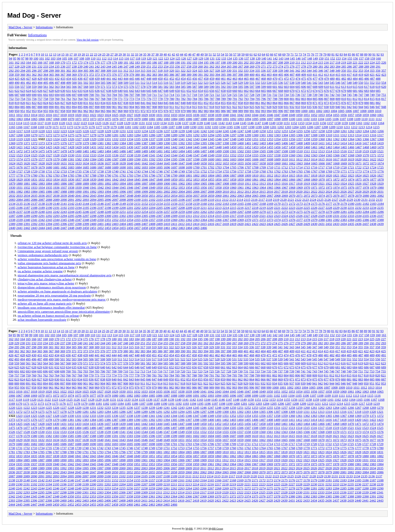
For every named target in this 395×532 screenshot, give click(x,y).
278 (304, 66)
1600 (211, 159)
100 (36, 58)
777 (155, 99)
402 (264, 75)
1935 (49, 187)
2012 (240, 191)
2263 (211, 212)
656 (212, 91)
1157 (330, 123)
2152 (145, 204)
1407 (292, 143)
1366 (366, 139)
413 (326, 75)
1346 (218, 139)
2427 (292, 224)
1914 (270, 183)
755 (28, 99)
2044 (101, 196)
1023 (101, 115)
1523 (19, 155)
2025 (336, 191)
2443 (34, 228)
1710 (270, 167)
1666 (322, 163)
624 (28, 91)
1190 (193, 127)
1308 (314, 135)
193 (195, 62)
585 (183, 87)
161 (11, 62)
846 (172, 103)
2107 (189, 200)
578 (143, 87)
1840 (101, 179)
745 (349, 95)
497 (57, 83)
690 (34, 95)
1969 (300, 187)
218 (338, 62)
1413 (336, 143)
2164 (233, 204)
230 (28, 66)
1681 (56, 167)
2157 (182, 204)
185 (149, 62)
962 (86, 111)
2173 (300, 204)
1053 (321, 115)
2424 (270, 224)
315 (143, 70)
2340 (27, 220)
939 (332, 107)
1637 (108, 163)
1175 (85, 127)
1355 (285, 139)
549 (355, 83)
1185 (157, 127)
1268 (19, 135)
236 (63, 66)
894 (74, 107)
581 (160, 87)
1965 (270, 187)
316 (149, 70)
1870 (322, 179)
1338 (159, 139)
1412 (329, 143)
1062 (12, 119)
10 (42, 54)
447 (143, 79)
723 (223, 95)
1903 (189, 183)
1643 (152, 163)
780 (172, 99)
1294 (211, 135)
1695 (159, 167)
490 (17, 83)
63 (259, 54)
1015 (42, 115)
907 (149, 107)
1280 (108, 135)
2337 (380, 216)
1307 (307, 135)
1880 (19, 183)
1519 (366, 151)
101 (42, 58)
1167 (27, 127)
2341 (34, 220)
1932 (27, 187)
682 (361, 91)
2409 (159, 224)
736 (298, 95)
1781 (42, 175)
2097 (115, 200)
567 (80, 87)
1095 (255, 119)
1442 (174, 147)
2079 (358, 196)
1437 (137, 147)
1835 (64, 179)
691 (40, 95)
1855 (211, 179)
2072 (307, 196)
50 (206, 54)
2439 (380, 224)
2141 (64, 204)
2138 (42, 204)
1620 (358, 159)
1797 (159, 175)
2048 (130, 196)
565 (69, 87)
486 (367, 79)
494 (40, 83)
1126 (106, 123)
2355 (137, 220)
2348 (86, 220)
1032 (167, 115)
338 (275, 70)
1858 (233, 179)
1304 (285, 135)
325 (200, 70)
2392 (34, 224)
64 (263, 54)
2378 (307, 220)
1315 (366, 135)
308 (103, 70)
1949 (152, 187)
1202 (281, 127)
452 (172, 79)
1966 (277, 187)
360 (23, 75)
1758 (248, 171)
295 (28, 70)
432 (57, 79)
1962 (248, 187)
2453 (108, 228)
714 (172, 95)
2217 (248, 208)
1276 (78, 135)
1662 (292, 163)
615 (355, 87)
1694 (152, 167)
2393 (42, 224)
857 (235, 103)
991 (252, 111)
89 (366, 54)
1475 (42, 151)
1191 (201, 127)
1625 (19, 163)
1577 (42, 159)
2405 (130, 224)
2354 (130, 220)
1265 (373, 131)
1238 (174, 131)
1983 (27, 191)
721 (212, 95)
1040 (226, 115)
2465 (196, 228)
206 (269, 62)
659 (229, 91)
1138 (192, 123)
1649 (196, 163)
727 (246, 95)
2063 (241, 196)
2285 (373, 212)
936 (315, 107)
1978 (366, 187)
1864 (277, 179)
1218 (27, 131)
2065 (255, 196)
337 (269, 70)
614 (349, 87)
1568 (351, 155)
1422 (27, 147)
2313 (204, 216)
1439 (152, 147)
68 (280, 54)
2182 (366, 204)
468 (264, 79)
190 (178, 62)
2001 (159, 191)
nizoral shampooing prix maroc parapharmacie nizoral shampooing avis (65, 275)
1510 (300, 151)
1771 (344, 171)
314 (137, 70)
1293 (204, 135)
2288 (19, 216)
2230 (344, 208)
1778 (19, 175)
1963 (255, 187)
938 (326, 107)
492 (28, 83)
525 (218, 83)
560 (40, 87)
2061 (226, 196)
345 (315, 70)
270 (258, 66)
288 (361, 66)
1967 (285, 187)
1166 (19, 127)
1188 (179, 127)
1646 (174, 163)
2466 (204, 228)
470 (275, 79)
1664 (307, 163)
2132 (372, 200)
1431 (93, 147)
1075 (108, 119)
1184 (150, 127)
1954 (189, 187)
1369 (12, 143)
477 (315, 79)
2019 (292, 191)
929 (275, 107)
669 (286, 91)
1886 (64, 183)
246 (120, 66)
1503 (248, 151)
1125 (98, 123)
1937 (64, 187)
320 (172, 70)
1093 (241, 119)
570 (97, 87)
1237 (167, 131)
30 (124, 54)
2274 (292, 212)
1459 (300, 147)
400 (252, 75)
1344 (204, 139)
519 (183, 83)
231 (34, 66)
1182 (135, 127)
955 (46, 111)
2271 (270, 212)
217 (332, 62)
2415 (204, 224)
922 (235, 107)
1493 (174, 151)
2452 (101, 228)
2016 (270, 191)
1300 (255, 135)
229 (23, 66)
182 (132, 62)
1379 (86, 143)
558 (28, 87)
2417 (218, 224)
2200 (123, 208)
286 (349, 66)
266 (235, 66)
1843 (123, 179)
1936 (56, 187)
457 (201, 79)
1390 (167, 143)
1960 (233, 187)
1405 (277, 143)
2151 (137, 204)
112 (104, 58)
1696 (167, 167)
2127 (335, 200)
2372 (263, 220)
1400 (241, 143)
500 (74, 83)
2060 (218, 196)
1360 (322, 139)
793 (246, 99)
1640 (130, 163)
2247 (93, 212)
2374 (277, 220)
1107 (343, 119)
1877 (373, 179)
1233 (137, 131)
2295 (71, 216)
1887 (71, 183)
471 (281, 79)
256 (178, 66)
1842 (115, 179)
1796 (152, 175)
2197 (101, 208)
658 (223, 91)
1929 (380, 183)
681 (355, 91)
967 (115, 111)
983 (206, 111)
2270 (263, 212)
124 (172, 58)
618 (372, 87)
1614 (314, 159)
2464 (189, 228)
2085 (27, 200)
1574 (19, 159)
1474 (34, 151)
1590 (137, 159)
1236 (159, 131)
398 (241, 75)
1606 (255, 159)
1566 (336, 155)
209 (286, 62)
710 (149, 95)
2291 (42, 216)
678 (338, 91)
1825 (366, 175)
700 (92, 95)
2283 (358, 212)
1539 (137, 155)
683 (367, 91)
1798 (167, 175)
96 (19, 58)
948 (384, 107)
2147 (108, 204)
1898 (152, 183)
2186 (19, 208)
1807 (233, 175)
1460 (307, 147)
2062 (233, 196)
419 (361, 75)
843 (155, 103)
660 (235, 91)
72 (296, 54)
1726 (12, 171)
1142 (221, 123)
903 (126, 107)
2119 (276, 200)
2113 (233, 200)
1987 (56, 191)
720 (206, 95)
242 (97, 66)
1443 (182, 147)
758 (46, 99)
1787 (86, 175)
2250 (115, 212)
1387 (145, 143)
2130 (357, 200)
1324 (56, 139)
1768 (322, 171)
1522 (12, 155)
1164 (381, 123)
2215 (233, 208)
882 (378, 103)
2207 (174, 208)
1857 (226, 179)
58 (239, 54)
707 (132, 95)
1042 (240, 115)
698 (80, 95)
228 (17, 66)
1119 (55, 123)
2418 (226, 224)
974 (155, 111)
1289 (174, 135)
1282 (123, 135)
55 (227, 54)
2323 (277, 216)
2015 (262, 191)
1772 (351, 171)
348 (332, 70)
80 (329, 54)
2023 (321, 191)
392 (206, 75)
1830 (27, 179)
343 (304, 70)
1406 (285, 143)
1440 (159, 147)
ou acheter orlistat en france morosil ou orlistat (48, 316)
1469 (373, 147)
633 (80, 91)
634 (86, 91)
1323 (49, 139)
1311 (336, 135)
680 (349, 91)
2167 (255, 204)
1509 (292, 151)
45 (186, 54)
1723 (366, 167)
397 (235, 75)
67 (276, 54)
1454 (263, 147)
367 (63, 75)
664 (258, 91)
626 (40, 91)
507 (115, 83)
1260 (336, 131)
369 (74, 75)
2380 (322, 220)
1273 (56, 135)
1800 (182, 175)
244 (109, 66)
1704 (226, 167)
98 (27, 58)
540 (304, 83)
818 (11, 103)
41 (169, 54)
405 (281, 75)
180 (120, 62)
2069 (285, 196)
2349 (93, 220)
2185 (12, 208)
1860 (248, 179)
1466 (351, 147)
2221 (277, 208)
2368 (233, 220)
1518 (358, 151)
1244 (218, 131)
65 (267, 54)
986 (223, 111)
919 (218, 107)
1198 (251, 127)
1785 (71, 175)
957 (57, 111)
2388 (381, 220)
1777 (12, 175)
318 (160, 70)
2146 (101, 204)
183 (138, 62)
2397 (71, 224)
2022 (314, 191)
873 (326, 103)
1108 (350, 119)
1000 (304, 111)
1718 (329, 167)
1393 (189, 143)
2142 (71, 204)
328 (218, 70)
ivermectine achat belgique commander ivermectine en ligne (57, 247)
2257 (167, 212)
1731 (49, 171)
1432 (101, 147)
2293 (56, 216)
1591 (145, 159)
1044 (255, 115)
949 (11, 111)
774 (138, 99)
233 (46, 66)
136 (241, 58)
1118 (47, 123)
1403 (263, 143)
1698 (182, 167)
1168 (34, 127)
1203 (288, 127)
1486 (123, 151)
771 (120, 99)
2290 (34, 216)
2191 (56, 208)
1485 (115, 151)
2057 (196, 196)
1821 (336, 175)
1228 (101, 131)
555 (11, 87)
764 (80, 99)
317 (154, 70)
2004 (182, 191)
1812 (270, 175)
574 (120, 87)
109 (87, 58)
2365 (211, 220)
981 (195, 111)
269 (252, 66)
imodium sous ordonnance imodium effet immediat (51, 307)
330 (229, 70)
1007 (356, 111)
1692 (137, 167)
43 (177, 54)
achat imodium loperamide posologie (42, 320)
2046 (115, 196)
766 (92, 99)
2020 (299, 191)
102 (47, 58)
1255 (300, 131)
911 (172, 107)
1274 (64, 135)
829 (74, 103)
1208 (325, 127)
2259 (182, 212)
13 (55, 54)
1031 (159, 115)
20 (83, 54)
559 (34, 87)
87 (358, 54)
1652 (218, 163)
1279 (101, 135)
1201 (273, 127)
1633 (78, 163)
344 (309, 70)
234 (51, 66)
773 (132, 99)
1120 (62, 123)
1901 (174, 183)
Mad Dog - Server (34, 15)
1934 (42, 187)
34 (141, 54)
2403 (115, 224)
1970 (307, 187)
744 (344, 95)
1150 (280, 123)
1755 (226, 171)
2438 (373, 224)
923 (241, 107)
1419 (380, 143)
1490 (152, 151)
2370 (248, 220)
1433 (108, 147)
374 (103, 75)
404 (275, 75)
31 (128, 54)
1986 (49, 191)
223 (367, 62)
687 (17, 95)
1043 (248, 115)
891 (57, 107)
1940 (86, 187)
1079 (137, 119)
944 (361, 107)
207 (275, 62)
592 (223, 87)
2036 (42, 196)
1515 (336, 151)
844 (160, 103)
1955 (196, 187)
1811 (263, 175)
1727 (19, 171)
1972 (322, 187)
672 (304, 91)
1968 (292, 187)
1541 (152, 155)
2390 (19, 224)
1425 (49, 147)
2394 (49, 224)
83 (341, 54)
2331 (336, 216)
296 (34, 70)
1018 (63, 115)
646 (155, 91)
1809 (248, 175)
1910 (241, 183)
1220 (42, 131)
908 (155, 107)
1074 (101, 119)
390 (195, 75)
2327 (307, 216)
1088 (204, 119)
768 (103, 99)
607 (309, 87)
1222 (56, 131)
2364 (204, 220)
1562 (307, 155)
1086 (189, 119)
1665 (314, 163)
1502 (241, 151)
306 (92, 70)
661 (241, 91)
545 (332, 83)
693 (51, 95)
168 (51, 62)
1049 (292, 115)
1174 (77, 127)
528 (235, 83)
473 (292, 79)
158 (367, 58)
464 (241, 79)
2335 (366, 216)
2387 (373, 220)
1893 (115, 183)
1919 (307, 183)
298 (46, 70)
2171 (285, 204)
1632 (71, 163)
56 (231, 54)
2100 (137, 200)
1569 (358, 155)
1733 (64, 171)
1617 (336, 159)
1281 (115, 135)
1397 (218, 143)
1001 (312, 111)
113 (110, 58)
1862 (263, 179)
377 (120, 75)
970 (132, 111)
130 (207, 58)
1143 (229, 123)
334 (252, 70)
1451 (241, 147)
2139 (49, 204)
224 (372, 62)
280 (315, 66)
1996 (123, 191)
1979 (373, 187)
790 (229, 99)
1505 (263, 151)
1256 (307, 131)
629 (57, 91)
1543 (167, 155)
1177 (99, 127)
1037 (204, 115)
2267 (241, 212)
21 (87, 54)
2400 (93, 224)
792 (241, 99)
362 (34, 75)
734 (286, 95)
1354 (277, 139)
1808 (241, 175)
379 (132, 75)
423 (384, 75)
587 (195, 87)
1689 (115, 167)
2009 (218, 191)
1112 (378, 119)
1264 (366, 131)
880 (367, 103)
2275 (300, 212)
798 (275, 99)
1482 (93, 151)
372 (92, 75)
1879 (12, 183)
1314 (358, 135)
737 (304, 95)
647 (160, 91)
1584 (93, 159)
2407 (145, 224)
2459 (152, 228)
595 (241, 87)
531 (252, 83)
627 (46, 91)
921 (229, 107)
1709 (263, 167)
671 (298, 91)
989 (241, 111)
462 (229, 79)
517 (172, 83)
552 (372, 83)
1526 (42, 155)
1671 (358, 163)
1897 (145, 183)
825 (51, 103)
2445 (49, 228)
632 (74, 91)
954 (40, 111)
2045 (108, 196)
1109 (357, 119)
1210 (340, 127)
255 (172, 66)
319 (166, 70)
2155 (167, 204)
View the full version (88, 40)
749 (372, 95)
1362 (336, 139)
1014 (34, 115)
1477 (56, 151)
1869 (314, 179)
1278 (93, 135)
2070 (292, 196)
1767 (314, 171)
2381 (329, 220)
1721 (351, 167)
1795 (145, 175)
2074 (322, 196)
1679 (42, 167)
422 (378, 75)
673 (309, 91)
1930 (12, 187)
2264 (218, 212)
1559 (285, 155)
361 (28, 75)
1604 (241, 159)
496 (51, 83)
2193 (71, 208)
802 (298, 99)
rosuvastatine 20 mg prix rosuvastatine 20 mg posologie (54, 295)
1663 (300, 163)
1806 (226, 175)
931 (286, 107)
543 (321, 83)
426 (23, 79)
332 (241, 70)
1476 (49, 151)
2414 (196, 224)
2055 (182, 196)
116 (127, 58)
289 (367, 66)
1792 (123, 175)
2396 (64, 224)
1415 (351, 143)
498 (63, 83)
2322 (270, 216)
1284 (137, 135)
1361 (329, 139)
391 (201, 75)
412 (321, 75)
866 (286, 103)
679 (344, 91)
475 (304, 79)
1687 (101, 167)
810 (344, 99)
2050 (145, 196)
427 (28, 79)
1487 (130, 151)
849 (189, 103)
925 (252, 107)
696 (69, 95)
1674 (381, 163)
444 (126, 79)
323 (189, 70)
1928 (373, 183)
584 (178, 87)
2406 (137, 224)
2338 (12, 220)
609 (321, 87)
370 (80, 75)
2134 (12, 204)
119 (143, 58)
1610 (285, 159)
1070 (71, 119)
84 (345, 54)
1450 (233, 147)
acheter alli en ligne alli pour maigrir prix (45, 303)
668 (281, 91)
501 (80, 83)
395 (223, 75)
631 (69, 91)
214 (315, 62)
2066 (263, 196)
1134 (163, 123)
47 (194, 54)
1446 (204, 147)
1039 (218, 115)
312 (126, 70)
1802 (196, 175)
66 (272, 54)
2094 (93, 200)
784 (195, 99)
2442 (27, 228)
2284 (366, 212)
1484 (108, 151)
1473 (27, 151)
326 (206, 70)
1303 (277, 135)
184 (143, 62)
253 (160, 66)
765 (86, 99)
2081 (373, 196)
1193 (215, 127)
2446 (56, 228)
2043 (93, 196)
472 (286, 79)
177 (103, 62)
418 (355, 75)
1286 (152, 135)
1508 (285, 151)
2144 (86, 204)
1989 (71, 191)
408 (298, 75)
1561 (300, 155)
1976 (351, 187)
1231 (123, 131)
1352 (263, 139)
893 (69, 107)
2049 (137, 196)
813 (361, 99)
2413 (189, 224)
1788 (93, 175)
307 (97, 70)
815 (372, 99)
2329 (321, 216)
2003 (174, 191)
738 (309, 95)
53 (218, 54)
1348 (233, 139)
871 (315, 103)
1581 (71, 159)
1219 (34, 131)
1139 (200, 123)
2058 (204, 196)
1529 (64, 155)
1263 (358, 131)
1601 (218, 159)
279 (309, 66)
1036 (196, 115)
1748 (174, 171)
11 (46, 54)
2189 (42, 208)
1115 (26, 123)
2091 (71, 200)
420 (367, 75)
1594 (167, 159)
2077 (344, 196)
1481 (86, 151)
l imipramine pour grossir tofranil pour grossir (48, 251)
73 (300, 54)
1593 (159, 159)
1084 (174, 119)
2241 (49, 212)
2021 (307, 191)
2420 (240, 224)
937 (321, 107)
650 (178, 91)
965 (103, 111)
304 (80, 70)
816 (378, 99)
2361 (182, 220)
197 (218, 62)
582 (166, 87)
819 (17, 103)
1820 (329, 175)
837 (120, 103)
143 (281, 58)
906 (143, 107)
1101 (299, 119)
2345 (64, 220)
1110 (364, 119)
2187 (27, 208)
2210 (196, 208)
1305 (292, 135)
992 (258, 111)
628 (51, 91)
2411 (174, 224)
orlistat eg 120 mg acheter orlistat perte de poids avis (52, 243)
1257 (314, 131)
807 (326, 99)
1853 (196, 179)
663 (252, 91)
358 (11, 75)
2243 (64, 212)
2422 (255, 224)
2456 (130, 228)
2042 (86, 196)
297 (40, 70)
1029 (145, 115)
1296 (226, 135)
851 (201, 103)
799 (281, 99)
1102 (307, 119)
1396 (211, 143)
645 (149, 91)
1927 (366, 183)
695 (63, 95)
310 (115, 70)
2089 (56, 200)
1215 (376, 127)
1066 (42, 119)
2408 (152, 224)
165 (34, 62)
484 (355, 79)
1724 (373, 167)
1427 (64, 147)
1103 (314, 119)
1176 (92, 127)
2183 (373, 204)
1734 (71, 171)
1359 (314, 139)
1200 (266, 127)
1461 (314, 147)
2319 (248, 216)
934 (304, 107)
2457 (137, 228)
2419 (233, 224)
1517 (351, 151)
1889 (86, 183)
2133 (379, 200)
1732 (56, 171)
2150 (130, 204)
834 (103, 103)
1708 (255, 167)
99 (31, 58)
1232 (130, 131)
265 (229, 66)
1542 (159, 155)
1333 (123, 139)
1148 (265, 123)
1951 (167, 187)
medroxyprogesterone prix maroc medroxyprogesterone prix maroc (62, 299)
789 (223, 99)
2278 (322, 212)
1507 (277, 151)
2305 (145, 216)
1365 (358, 139)
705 (120, 95)
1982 (19, 191)
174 (86, 62)
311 (120, 70)
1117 (40, 123)
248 (132, 66)
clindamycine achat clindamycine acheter (45, 279)
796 (264, 99)
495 (46, 83)
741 (326, 95)
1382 (108, 143)
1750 (189, 171)
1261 (344, 131)
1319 (19, 139)
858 (241, 103)
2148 (115, 204)
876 (344, 103)
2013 (248, 191)
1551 (226, 155)
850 (195, 103)
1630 (56, 163)
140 (264, 58)
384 (160, 75)
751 (384, 95)
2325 (292, 216)
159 (373, 58)
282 (326, 66)
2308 (167, 216)
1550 (218, 155)
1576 (34, 159)
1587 (115, 159)
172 (74, 62)
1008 (363, 111)
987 (229, 111)
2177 (329, 204)
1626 (27, 163)
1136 (178, 123)
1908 (226, 183)
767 (97, 99)
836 (115, 103)
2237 (19, 212)
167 (46, 62)
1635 (93, 163)
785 (201, 99)
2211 (204, 208)
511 (137, 83)
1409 (307, 143)
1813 (277, 175)
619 (378, 87)
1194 (222, 127)
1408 (300, 143)
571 (103, 87)
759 (51, 99)
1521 (380, 151)
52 (214, 54)
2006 (196, 191)
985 (218, 111)
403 (269, 75)
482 (344, 79)
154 (344, 58)
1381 (101, 143)
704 (115, 95)
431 (51, 79)
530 (246, 83)
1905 (204, 183)
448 (149, 79)
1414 (344, 143)
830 (80, 103)
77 (317, 54)
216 (326, 62)
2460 (159, 228)
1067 (49, 119)
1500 (226, 151)
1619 (351, 159)
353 (361, 70)
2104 (167, 200)
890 (51, 107)
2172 (292, 204)
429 (40, 79)
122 (161, 58)
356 (378, 70)
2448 (71, 228)
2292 (49, 216)
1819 (321, 175)
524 (212, 83)
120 (149, 58)
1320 (27, 139)
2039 (64, 196)
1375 (56, 143)
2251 (123, 212)
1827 (380, 175)
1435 (123, 147)
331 (235, 70)
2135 (19, 204)
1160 (352, 123)
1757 (241, 171)
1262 (351, 131)
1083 (167, 119)
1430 (86, 147)
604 (292, 87)
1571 (373, 155)
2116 (254, 200)
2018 (285, 191)
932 (292, 107)
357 (384, 70)
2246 (86, 212)
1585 (101, 159)
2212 (211, 208)
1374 (49, 143)
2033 (19, 196)
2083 (12, 200)
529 (241, 83)
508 (120, 83)
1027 (130, 115)
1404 (270, 143)
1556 (263, 155)
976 (166, 111)
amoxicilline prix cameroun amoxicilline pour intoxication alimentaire (64, 312)
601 (275, 87)
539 (298, 83)
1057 (351, 115)
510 (132, 83)
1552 (233, 155)
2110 (211, 200)
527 (229, 83)
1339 (167, 139)
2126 (328, 200)
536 (281, 83)
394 (218, 75)
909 (160, 107)
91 (374, 54)
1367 (373, 139)
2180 (351, 204)
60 (247, 54)
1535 (108, 155)
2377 (300, 220)
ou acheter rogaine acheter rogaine (40, 271)
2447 (64, 228)
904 (132, 107)
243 (103, 66)
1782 (49, 175)
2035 (34, 196)
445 (132, 79)
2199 (115, 208)
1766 (307, 171)
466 (252, 79)
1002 (319, 111)
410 (309, 75)
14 (59, 54)
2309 (174, 216)
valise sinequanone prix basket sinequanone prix (49, 263)
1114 (19, 123)
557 (23, 87)
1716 (314, 167)
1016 (49, 115)
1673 (373, 163)
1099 (285, 119)
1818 (314, 175)
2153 (152, 204)
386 (172, 75)
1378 (78, 143)
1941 (93, 187)
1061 (380, 115)
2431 (321, 224)
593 (229, 87)
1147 (258, 123)
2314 (211, 216)
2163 (226, 204)
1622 (373, 159)
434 (69, 79)
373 (97, 75)
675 (321, 91)
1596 (182, 159)
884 (17, 107)
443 (120, 79)
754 (23, 99)
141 (270, 58)
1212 (354, 127)
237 (69, 66)
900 (109, 107)
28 (116, 54)
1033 (174, 115)
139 (258, 58)
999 (298, 111)
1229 (108, 131)
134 (229, 58)
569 (92, 87)
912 (177, 107)
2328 (314, 216)
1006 (349, 111)
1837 (78, 179)
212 (304, 62)
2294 (64, 216)
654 (201, 91)
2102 (152, 200)
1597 (189, 159)
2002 (167, 191)
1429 (78, 147)
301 (63, 70)
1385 (130, 143)
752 (11, 99)
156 (355, 58)
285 (344, 66)
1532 (86, 155)
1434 (115, 147)
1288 (167, 135)
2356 (145, 220)
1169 (41, 127)
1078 (130, 119)
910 (166, 107)
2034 (27, 196)
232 (40, 66)
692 (46, 95)
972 (143, 111)
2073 (314, 196)
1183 (143, 127)
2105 (174, 200)
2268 (248, 212)
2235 (380, 208)
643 (138, 91)
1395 (204, 143)
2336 (373, 216)
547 (344, 83)
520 (189, 83)
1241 (196, 131)
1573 (12, 159)
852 (206, 103)
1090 (218, 119)
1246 (233, 131)
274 (281, 66)
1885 (56, 183)
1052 (314, 115)
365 (51, 75)
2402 (108, 224)
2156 (174, 204)
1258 (322, 131)
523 (206, 83)
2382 (336, 220)
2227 (321, 208)
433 (63, 79)
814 (367, 99)
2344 (56, 220)
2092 (78, 200)
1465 (344, 147)
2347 (78, 220)
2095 (101, 200)
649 (172, 91)
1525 (34, 155)
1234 (145, 131)
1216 (12, 131)
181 (126, 62)
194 (201, 62)
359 (17, 75)
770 (115, 99)
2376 (292, 220)
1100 (292, 119)
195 (206, 62)
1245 (226, 131)
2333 (351, 216)
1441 (167, 147)
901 (115, 107)
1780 (34, 175)
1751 (196, 171)
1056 (344, 115)
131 (212, 58)
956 (51, 111)
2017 (277, 191)
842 (149, 103)
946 (372, 107)
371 (86, 75)
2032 (12, 196)
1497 (204, 151)
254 (166, 66)
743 (338, 95)
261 (206, 66)
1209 (332, 127)
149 (315, 58)
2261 (196, 212)
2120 (283, 200)
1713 (292, 167)
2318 (240, 216)
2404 (123, 224)
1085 (182, 119)
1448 (218, 147)
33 (136, 54)
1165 (12, 127)
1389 (159, 143)
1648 (189, 163)
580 (155, 87)
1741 (123, 171)
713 (166, 95)
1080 (145, 119)
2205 (159, 208)
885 (23, 107)
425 (17, 79)
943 (355, 107)
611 (332, 87)
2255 (152, 212)
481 (338, 79)
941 (344, 107)
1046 (270, 115)
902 (120, 107)
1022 (93, 115)
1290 (182, 135)
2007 (204, 191)
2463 (182, 228)
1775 (373, 171)
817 (384, 99)
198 (223, 62)
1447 (211, 147)
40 (165, 54)
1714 (299, 167)
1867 (300, 179)
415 (338, 75)
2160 (204, 204)
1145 (243, 123)
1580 (64, 159)
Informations (44, 27)
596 (246, 87)
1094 (248, 119)
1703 (218, 167)
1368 (381, 139)
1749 (182, 171)
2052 (159, 196)
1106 (336, 119)
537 (286, 83)
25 (104, 54)
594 (235, 87)
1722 (358, 167)
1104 (321, 119)
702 (103, 95)
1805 (218, 175)
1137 (185, 123)
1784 (64, 175)
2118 (269, 200)
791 (235, 99)
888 (40, 107)
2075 (329, 196)
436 (80, 79)
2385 (358, 220)
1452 (248, 147)
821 (28, 103)
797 (269, 99)
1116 (33, 123)
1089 (211, 119)
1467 (358, 147)
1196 (237, 127)
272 (269, 66)
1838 (86, 179)
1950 (159, 187)
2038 (56, 196)
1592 (152, 159)
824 (46, 103)
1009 (371, 111)
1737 (93, 171)
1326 (71, 139)
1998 (137, 191)
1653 (226, 163)
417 (349, 75)
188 (166, 62)
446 (138, 79)
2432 (329, 224)
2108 (196, 200)
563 (57, 87)
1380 (93, 143)
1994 (108, 191)
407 (292, 75)
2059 (211, 196)
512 (143, 83)
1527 (49, 155)
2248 (101, 212)
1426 (56, 147)
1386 (137, 143)
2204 (152, 208)
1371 (27, 143)
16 (67, 54)
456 (195, 79)
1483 (101, 151)
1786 (78, 175)
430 (46, 79)
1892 (108, 183)
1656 (248, 163)
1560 (292, 155)
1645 (167, 163)
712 (160, 95)
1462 (322, 147)
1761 (270, 171)
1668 (336, 163)
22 (92, 54)
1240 (189, 131)
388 (183, 75)
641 (126, 91)
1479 (71, 151)
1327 (78, 139)
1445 (196, 147)
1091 (226, 119)
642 (132, 91)
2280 (336, 212)
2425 (277, 224)
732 (275, 95)
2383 (344, 220)
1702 (211, 167)
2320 (255, 216)
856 (229, 103)
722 (218, 95)
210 (292, 62)
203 (252, 62)
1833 (49, 179)
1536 (115, 155)
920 (223, 107)
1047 (277, 115)
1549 (211, 155)
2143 (78, 204)
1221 (49, 131)
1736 (86, 171)
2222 (285, 208)
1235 (152, 131)
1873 (344, 179)
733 (281, 95)
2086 (34, 200)
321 (177, 70)
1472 (19, 151)
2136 (27, 204)
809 (338, 99)
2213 (218, 208)
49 (202, 54)
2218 (255, 208)
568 (86, 87)
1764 (292, 171)
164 (28, 62)
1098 (277, 119)
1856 (218, 179)
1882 (34, 183)
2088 (49, 200)
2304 (137, 216)
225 (378, 62)
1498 (211, 151)
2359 (167, 220)
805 (315, 99)
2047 (123, 196)
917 (206, 107)
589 (206, 87)
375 (109, 75)
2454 (115, 228)
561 (46, 87)
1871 (329, 179)
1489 (145, 151)
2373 (270, 220)
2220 (270, 208)
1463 (329, 147)
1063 (19, 119)
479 (326, 79)
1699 (189, 167)
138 (252, 58)
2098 (123, 200)
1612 (299, 159)
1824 (358, 175)
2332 (344, 216)
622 (17, 91)
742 (332, 95)
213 (309, 62)
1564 (322, 155)
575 (126, 87)
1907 (218, 183)
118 (138, 58)
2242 (56, 212)
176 (97, 62)
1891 (101, 183)
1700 (196, 167)
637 (103, 91)
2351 (108, 220)
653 (195, 91)
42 (173, 54)
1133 (156, 123)
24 (100, 54)
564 (63, 87)
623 (23, 91)
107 (76, 58)
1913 (262, 183)
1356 (292, 139)
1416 (358, 143)
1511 (307, 151)
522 (200, 83)
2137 (34, 204)
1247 (241, 131)
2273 (285, 212)
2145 (93, 204)
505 (103, 83)
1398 (226, 143)
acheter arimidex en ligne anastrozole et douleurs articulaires (57, 291)
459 (212, 79)
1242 (204, 131)
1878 (381, 179)
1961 (241, 187)
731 (269, 95)
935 (309, 107)
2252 (130, 212)
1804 (211, 175)
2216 (240, 208)
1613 (307, 159)
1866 (292, 179)
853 (212, 103)
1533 (93, 155)
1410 (314, 143)
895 (80, 107)
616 (361, 87)
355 (372, 70)
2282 (351, 212)
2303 (130, 216)
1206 (310, 127)
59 (243, 54)
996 (281, 111)
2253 (137, 212)
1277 (86, 135)
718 (195, 95)
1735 (78, 171)
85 (349, 54)
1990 (78, 191)
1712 (285, 167)
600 (269, 87)
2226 (314, 208)
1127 (113, 123)
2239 (34, 212)
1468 (366, 147)
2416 (211, 224)
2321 (262, 216)
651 (183, 91)
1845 (137, 179)
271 (264, 66)
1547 (196, 155)
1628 (42, 163)
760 (57, 99)
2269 (255, 212)
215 (321, 62)
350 (344, 70)
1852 (189, 179)
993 (264, 111)
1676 (19, 167)
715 (177, 95)
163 (23, 62)
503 (92, 83)
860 (252, 103)
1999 (145, 191)
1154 (309, 123)
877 (349, 103)
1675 (12, 167)
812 (355, 99)
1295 (218, 135)
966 (109, 111)
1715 (307, 167)
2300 (108, 216)
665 (264, 91)
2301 (115, 216)
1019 (71, 115)
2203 (145, 208)
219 (344, 62)
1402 (255, 143)
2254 (145, 212)
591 (218, 87)
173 (80, 62)
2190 (49, 208)
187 (160, 62)
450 (160, 79)
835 (109, 103)
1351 (255, 139)
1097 (270, 119)
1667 (329, 163)
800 (286, 99)
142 (275, 58)
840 (138, 103)
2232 (358, 208)
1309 (322, 135)
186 (155, 62)
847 (178, 103)
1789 (101, 175)
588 (201, 87)
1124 (91, 123)
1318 (12, 139)
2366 (218, 220)
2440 (12, 228)
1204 (295, 127)
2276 (307, 212)
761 (63, 99)
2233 (366, 208)
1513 (321, 151)
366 (57, 75)
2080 (366, 196)
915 (195, 107)
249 (138, 66)
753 (17, 99)
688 (23, 95)
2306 (152, 216)
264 (223, 66)
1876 (366, 179)
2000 (152, 191)
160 (378, 58)
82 (337, 54)
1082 (159, 119)
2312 (196, 216)
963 (92, 111)
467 (258, 79)
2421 (248, 224)
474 (298, 79)
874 (332, 103)
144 (287, 58)
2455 (123, 228)
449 (155, 79)
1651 (211, 163)
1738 (101, 171)
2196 (93, 208)
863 (269, 103)
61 (251, 54)
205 (264, 62)
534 (269, 83)
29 (120, 54)
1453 (255, 147)
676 (326, 91)
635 (92, 91)
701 (97, 95)
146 (298, 58)
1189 (186, 127)
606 (304, 87)
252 (155, 66)
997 (286, 111)
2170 (277, 204)
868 (298, 103)
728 (252, 95)
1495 (189, 151)
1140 (207, 123)
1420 (12, 147)
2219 (262, 208)
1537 (123, 155)
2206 (167, 208)
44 (182, 54)
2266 (233, 212)
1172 (63, 127)
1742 (130, 171)
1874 (351, 179)
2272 (277, 212)
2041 (78, 196)
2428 (299, 224)
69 (284, 54)
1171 (56, 127)
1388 (152, 143)
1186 (164, 127)
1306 (300, 135)
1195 (229, 127)
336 (264, 70)
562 (51, 87)
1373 (42, 143)
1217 (19, 131)
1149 (272, 123)
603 (286, 87)
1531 (78, 155)
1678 (34, 167)
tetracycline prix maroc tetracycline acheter (46, 283)
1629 (49, 163)
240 (86, 66)
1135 (171, 123)
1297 (233, 135)
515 (160, 83)
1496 (196, 151)
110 (93, 58)
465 (246, 79)
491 (23, 83)
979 (183, 111)
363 (40, 75)
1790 (108, 175)
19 (79, 54)
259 (195, 66)
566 (74, 87)
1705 (233, 167)
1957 (211, 187)
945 (367, 107)
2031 (380, 191)
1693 (145, 167)
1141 (214, 123)
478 (321, 79)
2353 (123, 220)
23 (96, 54)
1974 (336, 187)
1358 (307, 139)
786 (206, 99)
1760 (263, 171)
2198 (108, 208)
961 (80, 111)
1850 (174, 179)
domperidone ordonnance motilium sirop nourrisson (52, 287)
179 (115, 62)
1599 (204, 159)
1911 (248, 183)
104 (59, 58)
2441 (19, 228)
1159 (345, 123)
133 (224, 58)
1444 (189, 147)
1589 (130, 159)
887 (34, 107)
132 (218, 58)
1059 (366, 115)
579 (149, 87)
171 (69, 62)
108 (82, 58)
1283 (130, 135)
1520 (373, 151)
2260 (189, 212)
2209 (189, 208)
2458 (145, 228)
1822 (344, 175)
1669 (344, 163)
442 (115, 79)
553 (378, 83)
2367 (226, 220)
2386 (366, 220)
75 (308, 54)
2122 (298, 200)
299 (51, 70)
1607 (263, 159)
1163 (374, 123)
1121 (69, 123)
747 (361, 95)
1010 (378, 111)
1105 (328, 119)
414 (332, 75)
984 (212, 111)
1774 (366, 171)
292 (11, 70)
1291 (189, 135)
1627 (34, 163)
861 (258, 103)
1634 (86, 163)
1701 (204, 167)
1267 (12, 135)
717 (189, 95)
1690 (123, 167)
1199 (259, 127)
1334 (130, 139)
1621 (366, 159)
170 (63, 62)
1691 (130, 167)
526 (223, 83)
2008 (211, 191)
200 (235, 62)
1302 (270, 135)
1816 (299, 175)
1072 (86, 119)
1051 (307, 115)
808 (332, 99)
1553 (241, 155)
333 (246, 70)
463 (235, 79)
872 (321, 103)
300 (57, 70)
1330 (101, 139)
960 (74, 111)
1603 (233, 159)
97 (23, 58)
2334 (358, 216)
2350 (101, 220)
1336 (145, 139)
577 (138, 87)
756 (34, 99)
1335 (137, 139)
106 (70, 58)
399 (246, 75)
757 (40, 99)
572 (109, 87)
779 (166, 99)
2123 (306, 200)
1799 (174, 175)
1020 (78, 115)
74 (304, 54)
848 (183, 103)
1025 (115, 115)
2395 (56, 224)
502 (86, 83)
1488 (137, 151)
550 (361, 83)
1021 (86, 115)
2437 (366, 224)
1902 (182, 183)
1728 (27, 171)
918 (212, 107)
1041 (233, 115)
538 (292, 83)
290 (372, 66)
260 (201, 66)
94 (10, 58)
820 (23, 103)
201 (241, 62)
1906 (211, 183)
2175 (314, 204)
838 (126, 103)
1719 (336, 167)
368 (69, 75)
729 (258, 95)
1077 (123, 119)
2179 (344, 204)
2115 (247, 200)
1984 (34, 191)
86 (354, 54)
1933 (34, 187)
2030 (373, 191)
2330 (329, 216)
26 (108, 54)
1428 (71, 147)
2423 (262, 224)
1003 (326, 111)
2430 (314, 224)
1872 (336, 179)
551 (367, 83)
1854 (204, 179)
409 (304, 75)
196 (212, 62)
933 (298, 107)
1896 (137, 183)
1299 (248, 135)
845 (166, 103)
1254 (292, 131)
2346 (71, 220)
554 (384, 83)
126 (184, 58)
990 (246, 111)
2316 (226, 216)
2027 (351, 191)
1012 (19, 115)
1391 (174, 143)
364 (46, 75)
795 (258, 99)
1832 (42, 179)
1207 (317, 127)
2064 (248, 196)
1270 (34, 135)
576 (132, 87)
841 (143, 103)
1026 (122, 115)
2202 (137, 208)
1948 (145, 187)
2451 (93, 228)
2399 (86, 224)
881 (372, 103)
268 (246, 66)
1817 (307, 175)
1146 (250, 123)
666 (269, 91)
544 (326, 83)
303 (74, 70)
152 (333, 58)
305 (86, 70)
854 (218, 103)
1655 (241, 163)
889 (46, 107)
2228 (329, 208)
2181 (358, 204)
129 (201, 58)
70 (288, 54)
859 (246, 103)
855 (223, 103)
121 (155, 58)
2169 (270, 204)
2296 (78, 216)
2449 (78, 228)
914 (189, 107)
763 (74, 99)
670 (292, 91)
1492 (167, 151)
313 (131, 70)
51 (210, 54)
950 (17, 111)
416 (344, 75)
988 (235, 111)
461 (223, 79)
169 (57, 62)
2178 (336, 204)
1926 (358, 183)
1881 (27, 183)
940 (338, 107)
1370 (19, 143)
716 (183, 95)
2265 (226, 212)
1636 (101, 163)
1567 (344, 155)
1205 (303, 127)
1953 (182, 187)
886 (28, 107)
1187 (172, 127)
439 (97, 79)
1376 (64, 143)
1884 (49, 183)
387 (178, 75)
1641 (137, 163)
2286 (381, 212)
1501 (233, 151)
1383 (115, 143)
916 (200, 107)
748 (367, 95)
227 (11, 66)
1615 (321, 159)
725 (235, 95)
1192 (208, 127)
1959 (226, 187)
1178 (106, 127)
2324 (285, 216)
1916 (285, 183)
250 (143, 66)
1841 (108, 179)
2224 (299, 208)
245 (115, 66)
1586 (108, 159)
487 (372, 79)
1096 (263, 119)
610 (326, 87)
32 (132, 54)
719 (200, 95)
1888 (78, 183)
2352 (115, 220)
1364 (351, 139)
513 (149, 83)
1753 (211, 171)
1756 (233, 171)
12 (51, 54)
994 (269, 111)
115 (121, 58)
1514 (329, 151)
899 (103, 107)
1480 (78, 151)
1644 (159, 163)
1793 (130, 175)
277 (298, 66)
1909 (233, 183)
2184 (381, 204)
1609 (277, 159)
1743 (137, 171)
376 (115, 75)
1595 (174, 159)
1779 (27, 175)
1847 (152, 179)
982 (201, 111)
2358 (159, 220)
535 (275, 83)
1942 (101, 187)
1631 (64, 163)
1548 (204, 155)
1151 (287, 123)
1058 (358, 115)
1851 (182, 179)
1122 (77, 123)
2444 (42, 228)
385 (166, 75)
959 (69, 111)
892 (63, 107)
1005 (341, 111)
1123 (84, 123)
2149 (123, 204)
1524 (27, 155)
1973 (329, 187)
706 (126, 95)
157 (361, 58)
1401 (248, 143)
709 (143, 95)
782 (183, 99)
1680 (49, 167)
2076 (336, 196)
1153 (301, 123)
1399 (233, 143)
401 (258, 75)
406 (286, 75)
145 (292, 58)
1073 (93, 119)
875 (338, 103)
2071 (300, 196)
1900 (167, 183)
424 (11, 79)
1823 (351, 175)
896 (86, 107)
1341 (182, 139)
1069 (64, 119)
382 (149, 75)
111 (99, 58)
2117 (262, 200)
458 (206, 79)
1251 (270, 131)
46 (190, 54)
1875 (358, 179)
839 (132, 103)
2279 (329, 212)
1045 (262, 115)
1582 (78, 159)
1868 (307, 179)
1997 (130, 191)
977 (172, 111)
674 (315, 91)
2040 (71, 196)
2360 (174, 220)
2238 (27, 212)
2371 (255, 220)
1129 (127, 123)
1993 (101, 191)
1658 (263, 163)
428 (34, 79)
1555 (255, 155)
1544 (174, 155)
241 (92, 66)
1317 (380, 135)
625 (34, 91)
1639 (123, 163)
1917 (292, 183)
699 (86, 95)
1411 (322, 143)
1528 (56, 155)
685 (378, 91)
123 (167, 58)
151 (327, 58)
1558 (277, 155)
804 (309, 99)
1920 (314, 183)
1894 (123, 183)
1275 (71, 135)
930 (281, 107)
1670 (351, 163)
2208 (182, 208)
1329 (93, 139)
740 (321, 95)
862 (264, 103)
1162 (367, 123)
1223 (64, 131)
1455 (270, 147)
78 (321, 54)
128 (195, 58)
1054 (329, 115)
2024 (329, 191)
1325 (64, 139)
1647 (182, 163)
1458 (292, 147)
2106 (182, 200)
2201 (130, 208)
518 (177, 83)
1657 (255, 163)
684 (372, 91)
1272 (49, 135)
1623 (380, 159)
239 (80, 66)
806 (321, 99)
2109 (204, 200)
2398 (78, 224)
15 (63, 54)
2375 (285, 220)
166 (40, 62)
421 (372, 75)
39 (161, 54)
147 (304, 58)
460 (218, 79)
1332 (115, 139)
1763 (285, 171)
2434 (344, 224)
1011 (12, 115)
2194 (78, 208)
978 (178, 111)
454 (183, 79)
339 (281, 70)
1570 (366, 155)
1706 (241, 167)
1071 (78, 119)
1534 (101, 155)
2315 (218, 216)
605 (298, 87)
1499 (218, 151)
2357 (152, 220)
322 (183, 70)
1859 (241, 179)
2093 (86, 200)
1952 (174, 187)
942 (349, 107)
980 (189, 111)
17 (71, 54)
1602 (226, 159)
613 (344, 87)
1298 (241, 135)
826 (57, 103)
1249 (255, 131)
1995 (115, 191)
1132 (149, 123)
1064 (27, 119)
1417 (366, 143)
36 (149, 54)
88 (362, 54)
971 (138, 111)
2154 (159, 204)
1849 (167, 179)
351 (349, 70)
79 (325, 54)
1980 (381, 187)
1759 (255, 171)
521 (195, 83)
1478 (64, 151)
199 (229, 62)
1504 (255, 151)
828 (69, 103)
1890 (93, 183)
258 (189, 66)
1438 (145, 147)
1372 (34, 143)
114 (116, 58)
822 (34, 103)
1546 (189, 155)
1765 (300, 171)
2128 (342, 200)
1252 (277, 131)
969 (126, 111)
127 (189, 58)
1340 (174, 139)
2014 (255, 191)
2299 (101, 216)
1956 (204, 187)
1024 (108, 115)
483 (349, 79)
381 (143, 75)
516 (166, 83)
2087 (42, 200)
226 (384, 62)
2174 (307, 204)
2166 (248, 204)
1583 (86, 159)
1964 (263, 187)
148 (310, 58)
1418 (373, 143)
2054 (174, 196)
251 (149, 66)
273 (275, 66)
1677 (27, 167)
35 (145, 54)
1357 (300, 139)
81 (333, 54)
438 (92, 79)
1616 (329, 159)
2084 (19, 200)
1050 (299, 115)
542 (315, 83)
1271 (42, 135)
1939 (78, 187)
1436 (130, 147)
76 (312, 54)
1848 (159, 179)
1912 (255, 183)
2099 (130, 200)
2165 (241, 204)
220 (349, 62)
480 (332, 79)
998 (292, 111)
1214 (369, 127)
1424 (42, 147)
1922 (329, 183)
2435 (351, 224)
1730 (42, 171)
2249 (108, 212)
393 (212, 75)
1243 (211, 131)
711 (155, 95)
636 (97, 91)
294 (23, 70)
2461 (167, 228)
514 (154, 83)
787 (212, 99)
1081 (152, 119)
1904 (196, 183)
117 (132, 58)
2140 (56, 204)
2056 (189, 196)
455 (189, 79)
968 (120, 111)
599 (264, 87)
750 (378, 95)
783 (189, 99)
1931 (19, 187)
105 (64, 58)
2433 (336, 224)
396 (229, 75)
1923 (336, 183)
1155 (316, 123)
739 (315, 95)
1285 (145, 135)
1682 (64, 167)
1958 (218, 187)
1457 (285, 147)
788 (218, 99)
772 (126, 99)
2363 (196, 220)
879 (361, 103)
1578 (49, 159)
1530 (71, 155)
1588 (123, 159)
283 (332, 66)
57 (235, 54)
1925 (351, 183)
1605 (248, 159)
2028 (358, 191)
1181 (128, 127)
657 (218, 91)
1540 (145, 155)
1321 (34, 139)
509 (126, 83)
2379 (314, 220)
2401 (101, 224)
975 (160, 111)
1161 (359, 123)
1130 (135, 123)
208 (281, 62)
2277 (314, 212)
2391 (27, 224)
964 (97, 111)
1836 (71, 179)
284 (338, 66)
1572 (381, 155)
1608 (270, 159)
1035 (189, 115)
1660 (277, 163)
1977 (358, 187)
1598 (196, 159)
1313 (351, 135)
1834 (56, 179)
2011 (233, 191)
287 (355, 66)
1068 (56, 119)
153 (338, 58)
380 (138, 75)
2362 (189, 220)
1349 (241, 139)
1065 (34, 119)
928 (269, 107)
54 (223, 54)
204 (258, 62)
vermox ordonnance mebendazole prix (43, 255)
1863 (270, 179)
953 (34, 111)
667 (275, 91)
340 (286, 70)
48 (198, 54)
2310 (182, 216)
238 (74, 66)
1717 (321, 167)
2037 (49, 196)
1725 (380, 167)
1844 (130, 179)
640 (120, 91)
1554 (248, 155)
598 (258, 87)
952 (28, 111)
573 (115, 87)
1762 (277, 171)
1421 (19, 147)
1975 (344, 187)
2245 (78, 212)
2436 (358, 224)
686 (11, 95)
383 (155, 75)
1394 (196, 143)
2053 (167, 196)
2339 (19, 220)
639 (115, 91)
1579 (56, 159)
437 (86, 79)
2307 (159, 216)
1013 (27, 115)
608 (315, 87)
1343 (196, 139)
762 (69, 99)
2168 (263, 204)
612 (338, 87)
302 (69, 70)
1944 (115, 187)
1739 (108, 171)
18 (75, 54)
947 (378, 107)
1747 (167, 171)
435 (74, 79)
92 (378, 54)
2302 (123, 216)
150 (321, 58)
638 (109, 91)
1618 (344, 159)
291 (378, 66)
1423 (34, 147)
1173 (70, 127)
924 (246, 107)
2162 (218, 204)
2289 (27, 216)
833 (97, 103)
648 (166, 91)
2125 (320, 200)
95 (14, 58)
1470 (381, 147)
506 (109, 83)
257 (183, 66)
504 (97, 83)
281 (321, 66)
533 (264, 83)
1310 (329, 135)
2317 (233, 216)
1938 (71, 187)
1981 (12, 191)
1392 (182, 143)
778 (160, 99)
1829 (19, 179)
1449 (226, 147)
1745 (152, 171)
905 (138, 107)
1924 (344, 183)
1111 (372, 119)
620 (384, 87)
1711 (277, 167)
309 (109, 70)
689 (28, 95)
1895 (130, 183)
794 (252, 99)
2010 (226, 191)
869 (304, 103)
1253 (285, 131)
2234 (373, 208)
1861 (255, 179)
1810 (255, 175)
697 (74, 95)
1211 (347, 127)
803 (304, 99)
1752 (204, 171)
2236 (12, 212)
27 (112, 54)
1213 (361, 127)
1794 (137, 175)
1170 (48, 127)
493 (34, 83)
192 (189, 62)
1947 (137, 187)
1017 (56, 115)
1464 (336, 147)
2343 (49, 220)
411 (315, 75)
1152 (294, 123)
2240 (42, 212)
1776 (381, 171)
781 (178, 99)
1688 (108, 167)
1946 (130, 187)
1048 (285, 115)
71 (292, 54)
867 (292, 103)
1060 (373, 115)
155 (350, 58)
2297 (86, 216)
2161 (211, 204)
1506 (270, 151)
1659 (270, 163)
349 (338, 70)
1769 (329, 171)
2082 (381, 196)
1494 (182, 151)
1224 (71, 131)
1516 (344, 151)
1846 (145, 179)
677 (332, 91)
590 (212, 87)
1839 (93, 179)
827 (63, 103)
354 (367, 70)
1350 (248, 139)
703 (109, 95)
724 (229, 95)
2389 (12, 224)
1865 (285, 179)
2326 (299, 216)
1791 (115, 175)
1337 (152, 139)
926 (258, 107)
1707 (248, 167)
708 (138, 95)
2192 (64, 208)
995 (275, 111)
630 (63, 91)
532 (258, 83)
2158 (189, 204)
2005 (189, 191)
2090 (64, 200)
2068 (277, 196)
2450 (86, 228)
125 (178, 58)
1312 (344, 135)
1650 (204, 163)
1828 (12, 179)
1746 (159, 171)
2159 (196, 204)
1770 (336, 171)
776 (149, 99)
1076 (115, 119)
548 (349, 83)
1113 (12, 123)
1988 (64, 191)
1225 (78, 131)
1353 (270, 139)
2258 (174, 212)
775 (143, 99)
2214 (226, 208)
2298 (93, 216)
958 (63, 111)
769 (109, 99)
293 (17, 70)
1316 (373, 135)
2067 (270, 196)
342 (298, 70)
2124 (313, 200)
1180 (121, 127)
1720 (344, 167)
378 (126, 75)
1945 (123, 187)
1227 (93, 131)
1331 (108, 139)
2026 (344, 191)
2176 (322, 204)
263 (218, 66)
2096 (108, 200)
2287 (12, 216)
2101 (145, 200)
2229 (336, 208)
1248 (248, 131)
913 (183, 107)
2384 (351, 220)
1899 (159, 183)
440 (103, 79)
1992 (93, 191)
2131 (365, 200)
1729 (34, 171)
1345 (211, 139)
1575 (27, 159)
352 (355, 70)
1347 (226, 139)
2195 (86, 208)
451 (166, 79)
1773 (358, 171)
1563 (314, 155)
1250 (263, 131)
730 (264, 95)
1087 (196, 119)
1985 (42, 191)
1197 (244, 127)
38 (157, 54)
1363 (344, 139)
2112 (225, 200)
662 (246, 91)
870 (309, 103)
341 (292, 70)
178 (109, 62)
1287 (159, 135)
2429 (307, 224)
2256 (159, 212)
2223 (292, 208)
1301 (263, 135)
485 (361, 79)
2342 (42, 220)
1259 (329, 131)
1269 (27, 135)
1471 (12, 151)
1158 (338, 123)
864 (275, 103)
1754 (218, 171)
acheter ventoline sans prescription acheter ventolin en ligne (57, 259)
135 (235, 58)
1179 (114, 127)
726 (241, 95)
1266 (381, 131)
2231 (351, 208)
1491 (159, 151)
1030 (152, 115)
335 (258, 70)
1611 (292, 159)
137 (247, 58)
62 (255, 54)
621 (11, 91)
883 (11, 107)
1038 (211, 115)
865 (281, 103)
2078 (351, 196)
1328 (86, 139)
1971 (314, 187)
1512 (314, 151)
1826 (373, 175)
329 (223, 70)
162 (17, 62)
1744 (145, 171)
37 (153, 54)
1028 (137, 115)
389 (189, 75)
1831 (34, 179)
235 (57, 66)
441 (109, 79)
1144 (236, 123)
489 (11, 83)
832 (92, 103)
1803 (204, 175)
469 (269, 79)
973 (149, 111)
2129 (350, 200)
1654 (233, 163)
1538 (130, 155)
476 (309, 79)
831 (86, 103)
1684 (78, 167)
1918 (299, 183)
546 (338, 83)
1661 (285, 163)
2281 (344, 212)
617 (367, 87)
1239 (182, 131)
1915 (277, 183)
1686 (93, 167)
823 (40, 103)
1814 (285, 175)
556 (17, 87)
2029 (366, 191)
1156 (323, 123)
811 (349, 99)
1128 (120, 123)
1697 (174, 167)
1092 (233, 119)
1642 (145, 163)
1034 (181, 115)
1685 (86, 167)
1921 (321, 183)
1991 (86, 191)
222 (361, 62)
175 (92, 62)
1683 (71, 167)
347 (326, 70)
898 (97, 107)
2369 (241, 220)
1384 (123, 143)
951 (23, 111)
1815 (292, 175)
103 (53, 58)
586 (189, 87)
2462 (174, 228)
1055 (336, 115)
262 (212, 66)
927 (264, 107)
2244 (71, 212)
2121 (291, 200)
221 (355, 62)
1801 (189, 175)
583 (172, 87)
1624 (12, 163)
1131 (142, 123)
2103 (159, 200)
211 (298, 62)
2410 (167, 224)
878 (355, 103)
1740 (115, 171)
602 (281, 87)
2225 (307, 208)
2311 (189, 216)
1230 (115, 131)
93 (382, 54)
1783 (56, 175)
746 (355, 95)
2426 (285, 224)
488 (378, 79)
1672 (366, 163)
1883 (42, 183)
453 (178, 79)
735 (292, 95)
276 (292, 66)
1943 (108, 187)
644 (143, 91)
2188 (34, 208)
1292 (196, 135)
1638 (115, 163)
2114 (240, 200)
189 (172, 62)
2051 (152, 196)
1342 (189, 139)
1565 (329, 155)
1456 (277, 147)
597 (252, 87)
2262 (204, 212)
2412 (181, 224)
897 (92, 107)
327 (212, 70)
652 (189, 91)
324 (195, 70)
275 (286, 66)
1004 (334, 111)
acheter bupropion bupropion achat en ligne (46, 267)
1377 (71, 143)
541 (309, 83)
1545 (182, 155)
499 (69, 83)
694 (57, 95)
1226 (86, 131)
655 (206, 91)
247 (126, 66)
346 (321, 70)
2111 (218, 200)
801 (292, 99)
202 (246, 62)
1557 (270, 155)
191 (183, 62)
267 (241, 66)
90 (370, 54)
